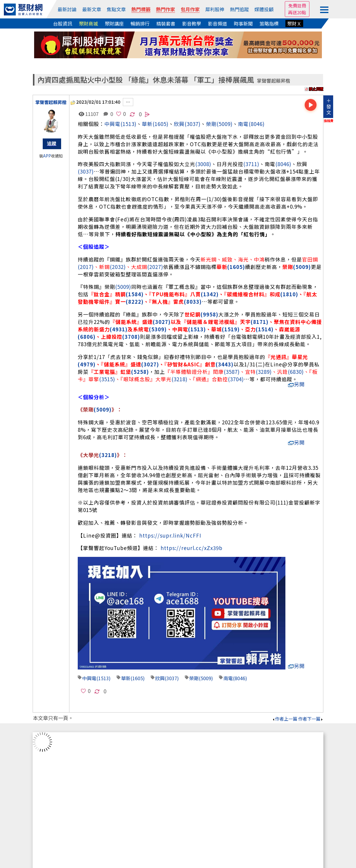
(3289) (264, 372)
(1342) (210, 294)
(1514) (265, 329)
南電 (243, 124)
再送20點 (297, 12)
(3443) (225, 364)
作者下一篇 (311, 719)
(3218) (179, 379)
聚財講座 (114, 23)
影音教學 (192, 23)
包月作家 (190, 9)
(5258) (140, 372)
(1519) (231, 329)
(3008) (203, 164)
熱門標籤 (141, 9)
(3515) (107, 379)
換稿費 (329, 121)
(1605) (160, 124)
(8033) (193, 301)
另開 (296, 384)
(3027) (162, 322)
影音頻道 (217, 23)
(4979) (87, 364)
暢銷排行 (140, 23)
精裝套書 (166, 23)
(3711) (251, 164)
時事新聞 (243, 23)
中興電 (112, 124)
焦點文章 (116, 9)
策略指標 (269, 23)
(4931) (119, 329)
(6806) (87, 337)
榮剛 (211, 124)
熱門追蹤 (239, 9)
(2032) (118, 267)
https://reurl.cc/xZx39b (191, 548)
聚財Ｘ (294, 23)
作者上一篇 (285, 719)
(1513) (128, 124)
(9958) (209, 314)
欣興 (179, 124)
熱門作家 (166, 9)
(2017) (86, 267)
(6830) (296, 372)
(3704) (236, 379)
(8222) (135, 301)
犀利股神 (215, 9)
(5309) (158, 329)
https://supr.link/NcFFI (170, 535)
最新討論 (67, 9)
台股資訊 (63, 23)
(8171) (260, 322)
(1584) (135, 294)
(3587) (232, 372)
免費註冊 (297, 5)
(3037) (193, 124)
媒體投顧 (264, 9)
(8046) (257, 124)
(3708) (131, 337)
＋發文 (329, 106)
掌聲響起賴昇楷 (274, 81)
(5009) (225, 124)
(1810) (289, 294)
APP (47, 156)
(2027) (155, 267)
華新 (126, 678)
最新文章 (92, 9)
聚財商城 (88, 23)
